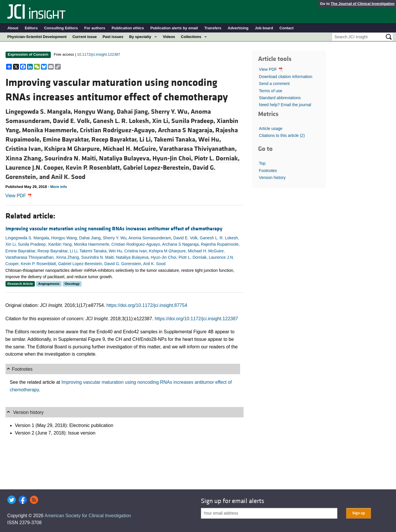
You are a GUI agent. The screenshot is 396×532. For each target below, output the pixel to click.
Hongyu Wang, (95, 112)
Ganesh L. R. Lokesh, (123, 121)
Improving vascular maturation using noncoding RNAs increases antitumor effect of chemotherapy (114, 229)
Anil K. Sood (68, 177)
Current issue (84, 37)
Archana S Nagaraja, (187, 130)
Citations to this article (282, 135)
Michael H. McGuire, (131, 149)
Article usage (271, 129)
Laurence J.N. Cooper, (36, 168)
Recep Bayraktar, (115, 140)
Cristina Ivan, (25, 149)
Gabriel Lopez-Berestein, (158, 168)
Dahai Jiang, (134, 112)
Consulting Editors (61, 28)
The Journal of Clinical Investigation (363, 4)
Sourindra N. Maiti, (72, 158)
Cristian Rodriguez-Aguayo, (119, 130)
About (13, 28)
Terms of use (271, 91)
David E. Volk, (73, 121)
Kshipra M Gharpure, (73, 149)
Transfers (213, 28)
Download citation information (286, 77)
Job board (264, 28)
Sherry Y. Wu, (171, 112)
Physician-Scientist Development (37, 37)
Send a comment (274, 84)
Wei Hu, (210, 140)
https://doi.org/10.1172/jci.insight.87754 (147, 305)
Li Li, (147, 140)
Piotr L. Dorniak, (217, 158)
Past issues (113, 37)
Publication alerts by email (174, 28)
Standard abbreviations (280, 98)
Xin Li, (162, 121)
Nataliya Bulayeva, (126, 158)
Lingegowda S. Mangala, (40, 112)
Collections (191, 37)
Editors (31, 28)
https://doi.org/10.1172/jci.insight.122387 (196, 319)
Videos (169, 37)
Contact (287, 28)
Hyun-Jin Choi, (173, 158)
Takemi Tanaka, (176, 140)
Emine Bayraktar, (67, 140)
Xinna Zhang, (25, 158)
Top (262, 163)
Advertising (238, 28)
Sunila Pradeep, (194, 121)
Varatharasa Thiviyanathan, (198, 149)
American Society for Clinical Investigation (88, 516)
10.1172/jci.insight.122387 (99, 54)
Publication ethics (128, 28)
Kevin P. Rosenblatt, (94, 168)
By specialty (140, 37)
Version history (272, 178)
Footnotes (268, 171)
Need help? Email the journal (285, 105)
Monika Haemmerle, (51, 130)
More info (59, 187)
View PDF (19, 196)
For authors (95, 28)
